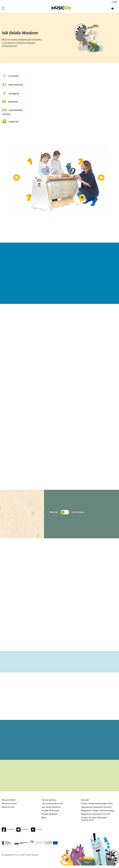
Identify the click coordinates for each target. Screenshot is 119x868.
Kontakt (85, 803)
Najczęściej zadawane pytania (96, 810)
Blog (44, 820)
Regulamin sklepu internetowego (98, 813)
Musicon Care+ (9, 806)
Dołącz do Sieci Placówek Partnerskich (94, 821)
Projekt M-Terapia (50, 813)
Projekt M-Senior (50, 817)
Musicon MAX (9, 803)
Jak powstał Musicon (52, 806)
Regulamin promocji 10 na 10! (96, 817)
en (116, 2)
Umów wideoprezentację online (97, 806)
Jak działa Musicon (51, 810)
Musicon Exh (8, 810)
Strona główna (49, 803)
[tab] (15, 76)
